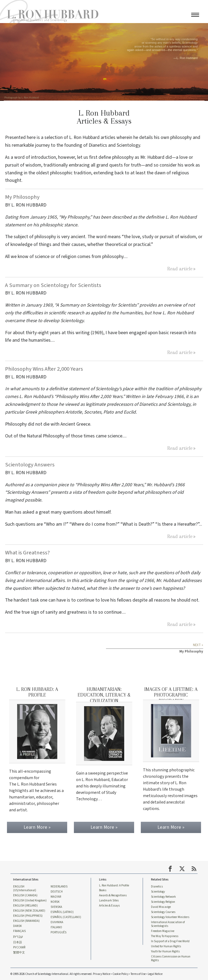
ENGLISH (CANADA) (25, 894)
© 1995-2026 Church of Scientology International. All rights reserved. (52, 973)
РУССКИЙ (19, 947)
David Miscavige (161, 906)
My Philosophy (22, 197)
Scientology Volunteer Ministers (170, 916)
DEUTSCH (57, 890)
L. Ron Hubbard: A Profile (114, 883)
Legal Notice (155, 973)
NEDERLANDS (59, 885)
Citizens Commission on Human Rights (171, 958)
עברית (18, 936)
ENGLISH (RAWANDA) (26, 920)
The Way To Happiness (165, 935)
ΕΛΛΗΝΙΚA (57, 921)
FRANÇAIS (19, 930)
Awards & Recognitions (113, 894)
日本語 (18, 942)
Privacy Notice (102, 973)
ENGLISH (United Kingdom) (30, 899)
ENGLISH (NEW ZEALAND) (29, 909)
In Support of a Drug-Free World (170, 941)
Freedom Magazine (163, 930)
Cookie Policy (120, 973)
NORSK (55, 900)
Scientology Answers (30, 465)
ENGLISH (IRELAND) (25, 904)
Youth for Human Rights (165, 951)
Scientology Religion (163, 900)
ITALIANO (56, 926)
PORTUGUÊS (58, 931)
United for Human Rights (166, 946)
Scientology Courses (163, 911)
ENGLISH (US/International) (25, 887)
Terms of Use (138, 973)
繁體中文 (19, 952)
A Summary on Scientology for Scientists (53, 285)
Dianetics (157, 885)
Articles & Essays (109, 904)
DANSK (17, 925)
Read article (180, 269)
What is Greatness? (27, 553)
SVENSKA (56, 906)
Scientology (158, 890)
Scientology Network (163, 895)
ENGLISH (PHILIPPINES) (28, 915)
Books (103, 889)
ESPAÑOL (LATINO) (62, 911)
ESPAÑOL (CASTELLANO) (66, 916)
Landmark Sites (109, 899)
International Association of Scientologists (168, 923)
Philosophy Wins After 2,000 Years (44, 369)
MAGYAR (56, 895)
